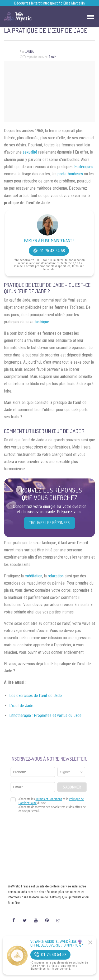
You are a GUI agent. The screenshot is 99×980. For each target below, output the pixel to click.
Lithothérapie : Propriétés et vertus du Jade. (46, 715)
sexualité (30, 152)
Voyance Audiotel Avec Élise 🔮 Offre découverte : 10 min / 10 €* (57, 943)
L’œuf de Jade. (22, 706)
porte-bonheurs (70, 174)
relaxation (56, 576)
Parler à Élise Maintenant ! (49, 241)
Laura (29, 52)
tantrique (42, 322)
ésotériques (83, 167)
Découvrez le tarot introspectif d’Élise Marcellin (49, 3)
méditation (34, 576)
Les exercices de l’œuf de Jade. (36, 696)
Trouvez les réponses (49, 523)
